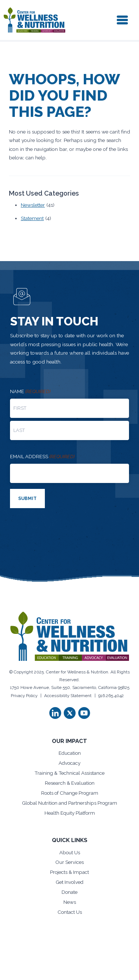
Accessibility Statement (68, 696)
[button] (55, 713)
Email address (42, 457)
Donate (69, 892)
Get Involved (69, 882)
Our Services (69, 862)
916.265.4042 (111, 696)
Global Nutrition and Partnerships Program (69, 803)
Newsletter (33, 205)
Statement (32, 218)
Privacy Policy (24, 696)
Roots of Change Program (70, 793)
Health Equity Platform (70, 813)
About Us (70, 852)
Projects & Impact (69, 872)
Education (70, 753)
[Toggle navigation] (122, 20)
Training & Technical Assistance (69, 773)
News (70, 902)
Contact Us (70, 912)
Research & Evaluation (70, 783)
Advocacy (69, 763)
